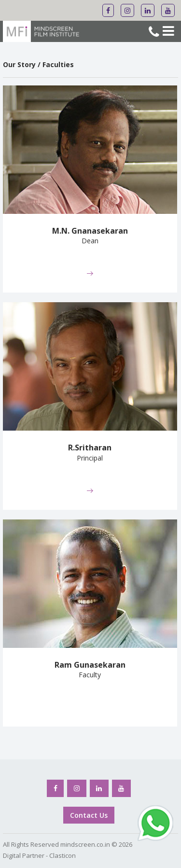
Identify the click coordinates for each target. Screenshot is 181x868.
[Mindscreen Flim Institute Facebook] (108, 10)
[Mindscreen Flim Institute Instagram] (127, 10)
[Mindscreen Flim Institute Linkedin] (148, 10)
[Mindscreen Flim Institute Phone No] (154, 33)
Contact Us (89, 815)
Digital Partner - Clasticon (39, 855)
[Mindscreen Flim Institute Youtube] (168, 10)
